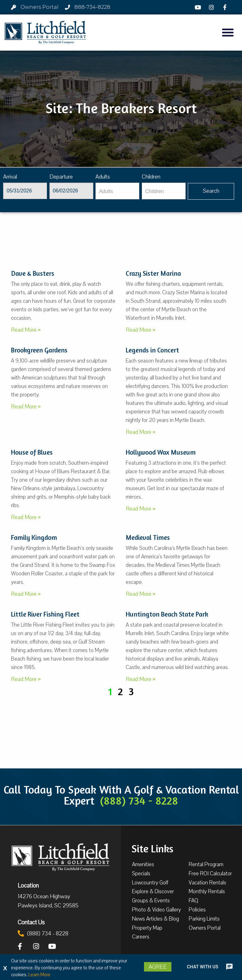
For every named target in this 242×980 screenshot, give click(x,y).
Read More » (26, 330)
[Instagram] (212, 7)
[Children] (164, 191)
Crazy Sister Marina (153, 273)
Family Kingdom (34, 537)
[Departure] (71, 191)
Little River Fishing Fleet (45, 614)
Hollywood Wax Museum (161, 452)
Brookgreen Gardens (39, 350)
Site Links (152, 848)
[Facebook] (226, 7)
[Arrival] (25, 191)
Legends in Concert (152, 350)
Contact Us (31, 922)
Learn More (39, 975)
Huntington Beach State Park (167, 614)
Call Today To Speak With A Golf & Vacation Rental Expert (121, 795)
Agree (158, 967)
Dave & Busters (33, 273)
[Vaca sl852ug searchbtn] (211, 191)
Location (28, 885)
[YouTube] (199, 7)
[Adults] (117, 191)
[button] (228, 32)
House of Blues (32, 452)
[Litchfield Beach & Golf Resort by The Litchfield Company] (45, 33)
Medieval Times (148, 537)
